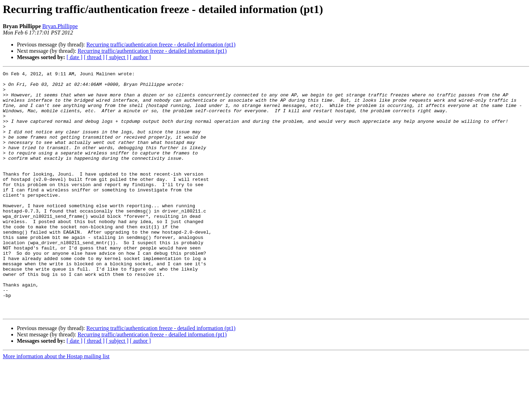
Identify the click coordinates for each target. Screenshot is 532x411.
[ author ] (140, 57)
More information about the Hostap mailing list (56, 405)
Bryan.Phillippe (60, 26)
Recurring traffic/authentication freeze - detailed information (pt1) (161, 45)
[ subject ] (117, 57)
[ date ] (74, 57)
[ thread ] (94, 57)
